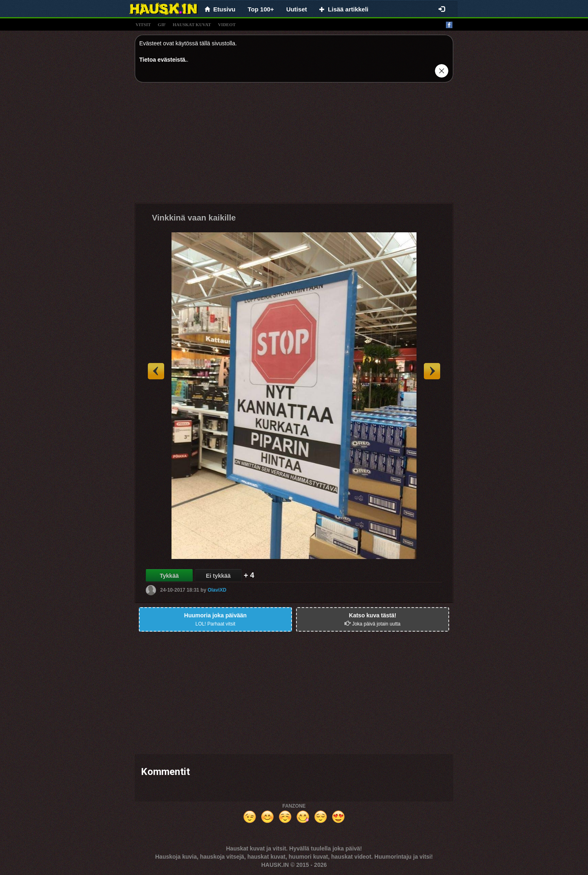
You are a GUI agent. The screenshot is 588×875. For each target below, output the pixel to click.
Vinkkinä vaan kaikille (194, 218)
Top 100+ (261, 9)
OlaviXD (217, 590)
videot (227, 24)
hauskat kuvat (192, 24)
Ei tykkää (218, 576)
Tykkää (169, 576)
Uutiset (297, 9)
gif (162, 24)
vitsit (143, 24)
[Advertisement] (294, 146)
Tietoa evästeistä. (163, 60)
